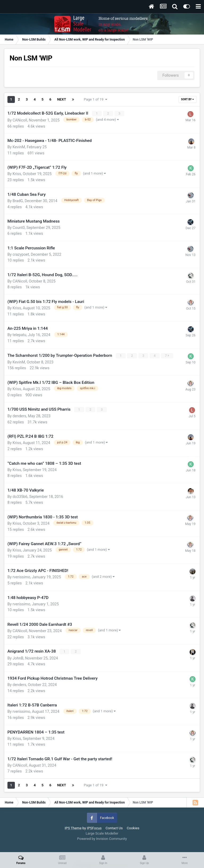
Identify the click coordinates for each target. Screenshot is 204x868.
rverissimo (21, 577)
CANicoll (20, 120)
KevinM (19, 147)
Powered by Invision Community (102, 838)
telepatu (19, 335)
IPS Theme (73, 828)
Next (61, 99)
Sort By (188, 99)
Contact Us (114, 828)
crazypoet (21, 254)
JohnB (18, 658)
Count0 (19, 228)
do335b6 (20, 496)
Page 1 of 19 (96, 99)
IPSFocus (94, 828)
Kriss (17, 174)
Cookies (133, 828)
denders (19, 416)
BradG (18, 201)
